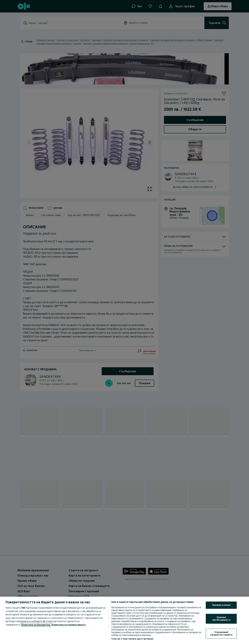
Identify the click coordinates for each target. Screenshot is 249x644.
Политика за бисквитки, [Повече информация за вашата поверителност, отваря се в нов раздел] (36, 625)
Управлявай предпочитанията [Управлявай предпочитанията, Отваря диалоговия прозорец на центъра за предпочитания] (221, 633)
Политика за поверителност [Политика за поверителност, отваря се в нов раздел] (69, 625)
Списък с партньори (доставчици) (132, 639)
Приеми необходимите (221, 619)
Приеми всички (221, 605)
